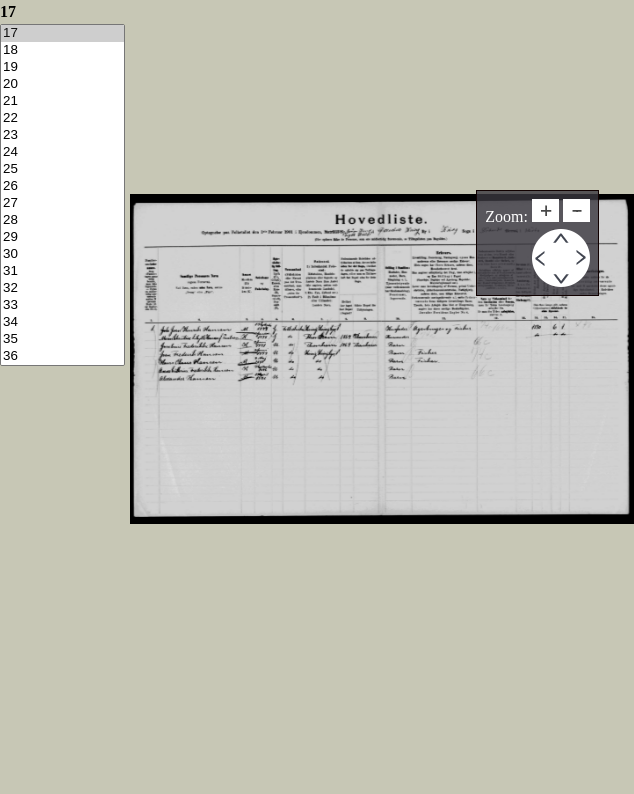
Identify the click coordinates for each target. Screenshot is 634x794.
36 (62, 356)
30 (62, 254)
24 (62, 152)
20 (62, 84)
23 (62, 135)
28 (62, 220)
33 (62, 305)
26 (62, 186)
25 (62, 169)
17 (62, 33)
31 (62, 271)
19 (62, 67)
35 (62, 339)
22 (62, 118)
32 (62, 288)
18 (62, 50)
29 (62, 237)
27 (62, 203)
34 (62, 322)
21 (62, 101)
